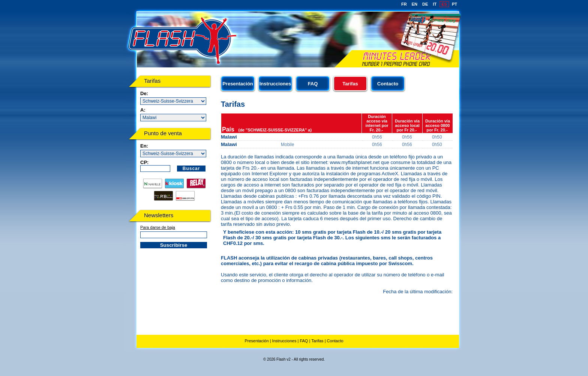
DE (425, 4)
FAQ (313, 84)
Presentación (238, 84)
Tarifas (317, 341)
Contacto (388, 84)
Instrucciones (275, 84)
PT (454, 4)
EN (415, 4)
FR (404, 4)
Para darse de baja (158, 227)
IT (435, 4)
